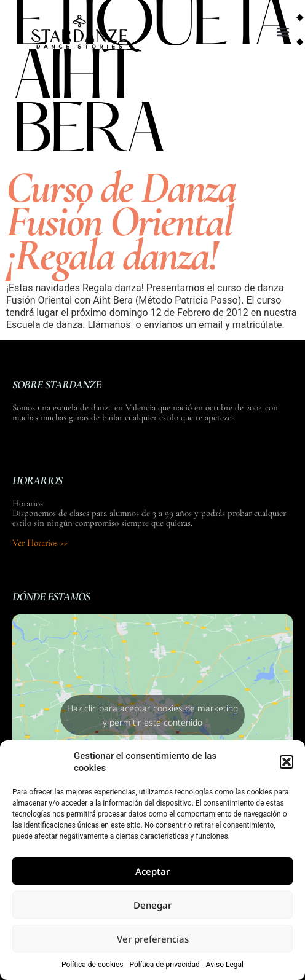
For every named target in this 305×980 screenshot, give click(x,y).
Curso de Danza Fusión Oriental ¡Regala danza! (121, 221)
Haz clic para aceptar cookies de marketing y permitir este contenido (152, 715)
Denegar (152, 905)
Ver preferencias (153, 939)
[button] (287, 762)
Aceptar (152, 871)
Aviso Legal (225, 965)
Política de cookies (93, 965)
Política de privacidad (165, 965)
